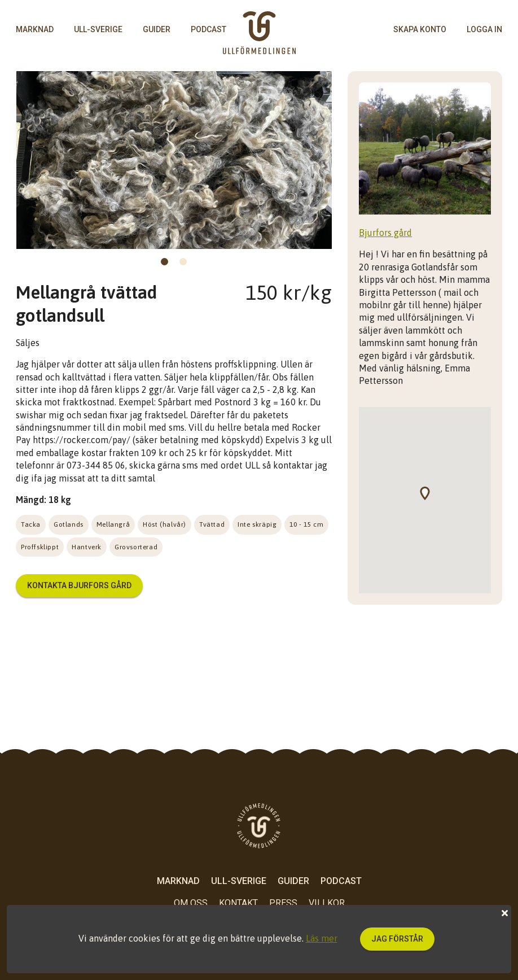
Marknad (35, 29)
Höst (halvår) (164, 524)
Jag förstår (397, 939)
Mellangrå (113, 524)
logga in (484, 29)
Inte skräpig (257, 524)
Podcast (208, 29)
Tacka (31, 524)
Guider (157, 29)
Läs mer (322, 938)
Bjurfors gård (385, 233)
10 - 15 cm (306, 524)
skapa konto (420, 29)
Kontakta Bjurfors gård (79, 585)
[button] (431, 500)
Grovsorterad (136, 547)
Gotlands (69, 524)
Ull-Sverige (98, 29)
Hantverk (87, 547)
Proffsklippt (40, 547)
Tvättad (212, 524)
